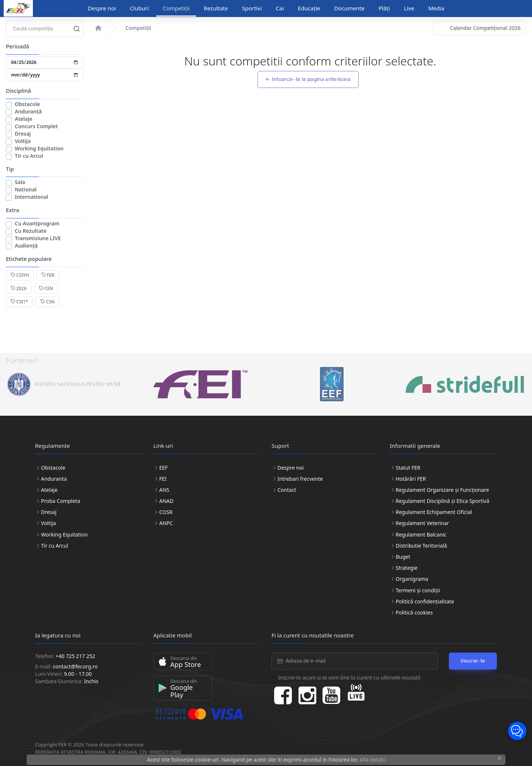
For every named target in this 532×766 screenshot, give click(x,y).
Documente (349, 8)
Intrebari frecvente (300, 479)
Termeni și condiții (418, 590)
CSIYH (20, 275)
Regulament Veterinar (422, 523)
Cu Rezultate (31, 231)
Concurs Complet (36, 126)
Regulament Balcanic (421, 535)
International (32, 197)
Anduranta (54, 479)
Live (409, 8)
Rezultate (216, 8)
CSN (47, 302)
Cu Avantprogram (37, 223)
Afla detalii (372, 760)
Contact (287, 490)
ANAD (166, 501)
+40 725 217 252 (76, 656)
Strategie (407, 568)
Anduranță (28, 111)
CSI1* (19, 302)
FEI (163, 479)
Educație (309, 8)
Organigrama (412, 579)
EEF (163, 468)
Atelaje (24, 119)
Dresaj (23, 134)
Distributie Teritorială (421, 546)
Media (436, 8)
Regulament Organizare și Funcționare (442, 490)
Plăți (384, 8)
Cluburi (139, 8)
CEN (46, 288)
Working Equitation (39, 148)
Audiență (26, 246)
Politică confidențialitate (425, 601)
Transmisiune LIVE (38, 238)
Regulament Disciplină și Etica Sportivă (442, 501)
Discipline (55, 8)
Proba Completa (61, 501)
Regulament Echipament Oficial (434, 512)
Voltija (23, 141)
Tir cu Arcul (29, 156)
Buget (403, 557)
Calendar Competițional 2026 (485, 28)
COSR (166, 512)
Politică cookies (414, 612)
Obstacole (27, 104)
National (26, 189)
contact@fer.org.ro (75, 666)
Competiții (176, 8)
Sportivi (252, 8)
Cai (280, 8)
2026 (19, 288)
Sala (20, 182)
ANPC (166, 523)
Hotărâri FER (411, 479)
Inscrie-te (473, 661)
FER (48, 275)
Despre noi (102, 8)
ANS (164, 490)
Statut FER (408, 468)
